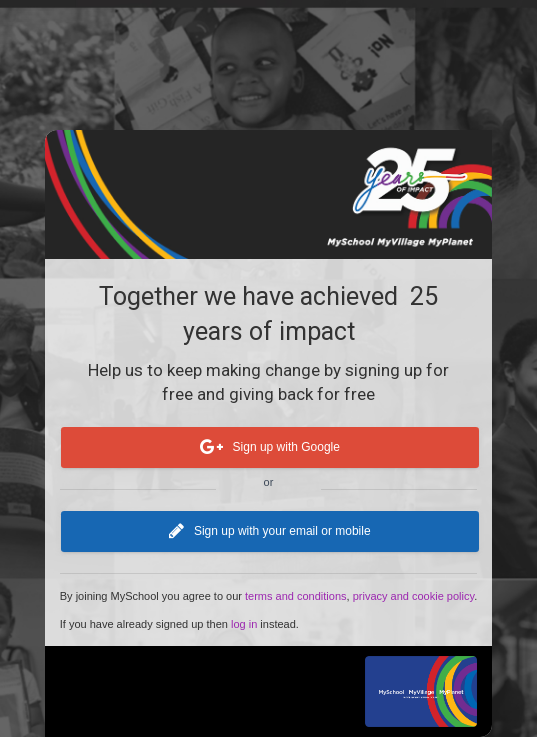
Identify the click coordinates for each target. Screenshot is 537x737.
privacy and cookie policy (413, 596)
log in (244, 624)
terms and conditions (296, 596)
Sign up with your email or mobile (270, 532)
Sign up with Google (269, 448)
